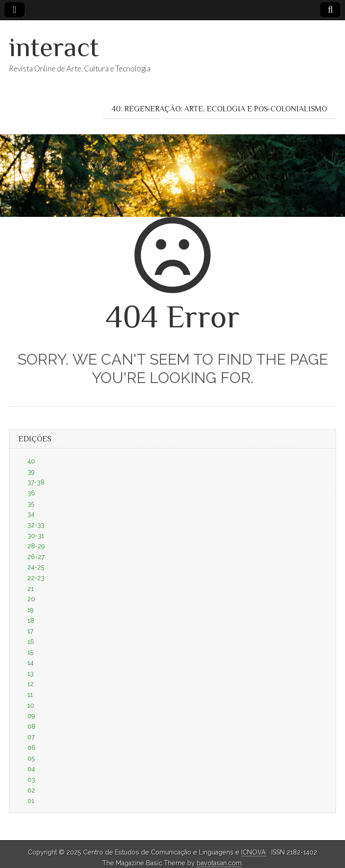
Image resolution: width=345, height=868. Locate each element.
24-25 (36, 567)
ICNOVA (254, 852)
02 (31, 790)
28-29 (36, 546)
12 (31, 684)
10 (31, 705)
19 (31, 610)
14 (31, 663)
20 (31, 599)
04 (31, 769)
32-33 (36, 525)
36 (31, 493)
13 (31, 674)
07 (31, 737)
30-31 (36, 536)
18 (31, 621)
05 (31, 758)
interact (54, 47)
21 (31, 589)
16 (31, 642)
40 (31, 461)
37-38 (36, 482)
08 (31, 727)
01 (31, 801)
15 (30, 652)
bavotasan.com (219, 863)
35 (31, 504)
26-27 (36, 557)
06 (31, 748)
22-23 (36, 578)
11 (30, 695)
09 (31, 716)
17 (30, 631)
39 (31, 472)
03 (31, 780)
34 (31, 514)
